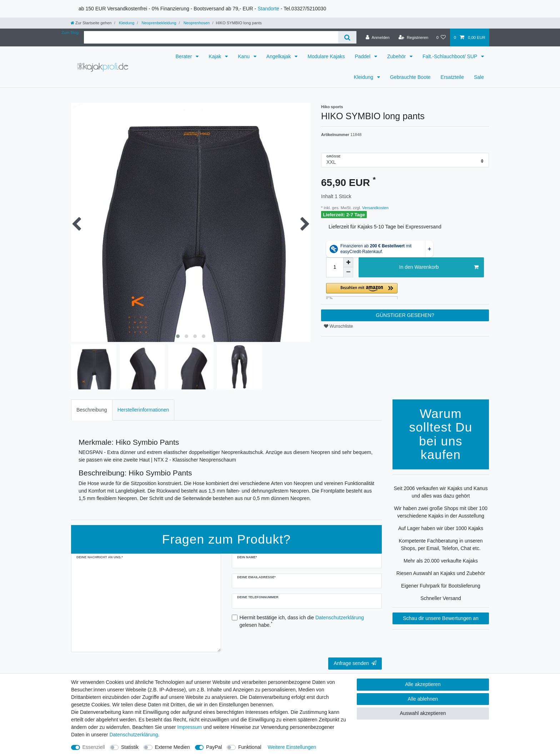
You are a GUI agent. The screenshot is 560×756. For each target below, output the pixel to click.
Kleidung (126, 23)
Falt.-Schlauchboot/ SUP (451, 56)
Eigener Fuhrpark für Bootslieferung (441, 586)
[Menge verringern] (348, 272)
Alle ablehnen (423, 699)
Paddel (363, 56)
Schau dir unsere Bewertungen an (441, 618)
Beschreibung (92, 410)
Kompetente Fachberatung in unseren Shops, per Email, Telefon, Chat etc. (441, 545)
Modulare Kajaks (326, 56)
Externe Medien (172, 747)
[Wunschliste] (441, 37)
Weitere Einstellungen (292, 747)
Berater (185, 56)
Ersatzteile (452, 77)
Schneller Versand (441, 598)
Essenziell (94, 747)
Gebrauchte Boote (410, 77)
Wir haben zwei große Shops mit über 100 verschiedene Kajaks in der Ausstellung (441, 512)
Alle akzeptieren (423, 684)
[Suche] (347, 37)
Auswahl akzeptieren (423, 713)
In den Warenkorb (439, 267)
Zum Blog (70, 32)
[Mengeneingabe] (335, 267)
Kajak (216, 56)
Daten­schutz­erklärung (134, 735)
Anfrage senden (355, 663)
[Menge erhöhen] (348, 262)
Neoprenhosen (196, 23)
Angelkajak (279, 56)
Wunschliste (338, 326)
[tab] (92, 410)
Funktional (250, 747)
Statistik (130, 747)
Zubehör (397, 56)
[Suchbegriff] (211, 37)
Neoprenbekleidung (158, 23)
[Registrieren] (413, 37)
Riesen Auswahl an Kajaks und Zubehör (441, 573)
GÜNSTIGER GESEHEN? (405, 315)
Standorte (268, 9)
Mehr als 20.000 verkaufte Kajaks (441, 561)
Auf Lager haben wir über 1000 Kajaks (441, 528)
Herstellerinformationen (143, 410)
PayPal (214, 747)
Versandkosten (375, 208)
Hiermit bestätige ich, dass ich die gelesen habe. (302, 621)
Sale (479, 77)
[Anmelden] (378, 37)
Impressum (189, 727)
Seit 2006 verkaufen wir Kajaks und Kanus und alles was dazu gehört (441, 492)
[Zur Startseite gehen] (91, 23)
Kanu (244, 56)
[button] (405, 291)
